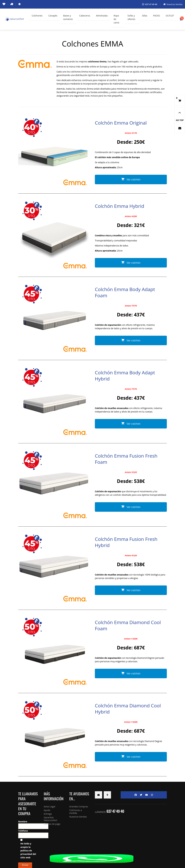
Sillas (144, 16)
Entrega (48, 814)
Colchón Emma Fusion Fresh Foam (126, 459)
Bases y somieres (69, 17)
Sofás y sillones (131, 17)
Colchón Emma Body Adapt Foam (125, 293)
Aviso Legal (49, 807)
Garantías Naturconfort (51, 819)
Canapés (53, 16)
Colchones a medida (76, 812)
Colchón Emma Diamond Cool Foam (128, 626)
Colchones (37, 16)
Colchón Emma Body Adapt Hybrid (125, 376)
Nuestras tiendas (78, 817)
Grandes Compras (79, 807)
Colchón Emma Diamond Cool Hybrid (128, 709)
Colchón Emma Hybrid (120, 206)
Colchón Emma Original (121, 123)
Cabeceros (85, 16)
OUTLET (170, 16)
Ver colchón (131, 180)
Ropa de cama (118, 19)
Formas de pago (52, 824)
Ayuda (47, 811)
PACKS (156, 16)
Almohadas (103, 16)
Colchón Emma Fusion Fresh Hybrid (126, 543)
